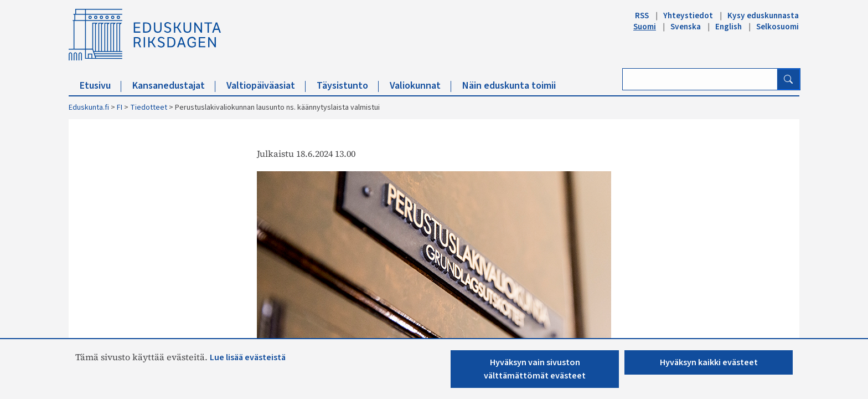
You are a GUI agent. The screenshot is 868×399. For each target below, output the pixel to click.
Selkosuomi (777, 27)
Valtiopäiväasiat (266, 86)
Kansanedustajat (174, 86)
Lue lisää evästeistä (248, 357)
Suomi (645, 27)
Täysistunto (348, 86)
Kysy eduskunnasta (763, 16)
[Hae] (788, 79)
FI (120, 108)
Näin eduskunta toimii (509, 86)
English (728, 27)
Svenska (686, 27)
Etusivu (100, 86)
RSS (642, 16)
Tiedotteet (149, 108)
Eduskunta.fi (89, 108)
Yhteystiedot (688, 16)
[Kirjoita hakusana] (700, 79)
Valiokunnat (420, 86)
